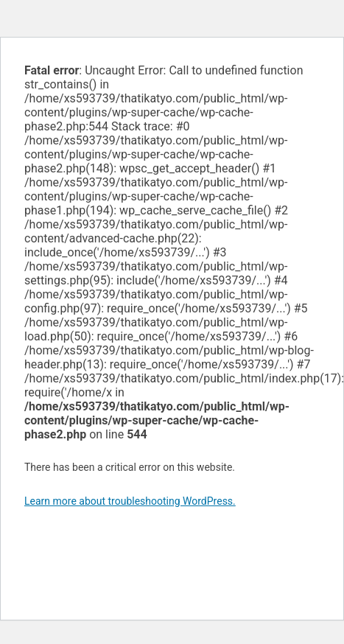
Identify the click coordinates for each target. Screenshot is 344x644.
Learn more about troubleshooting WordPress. (130, 501)
